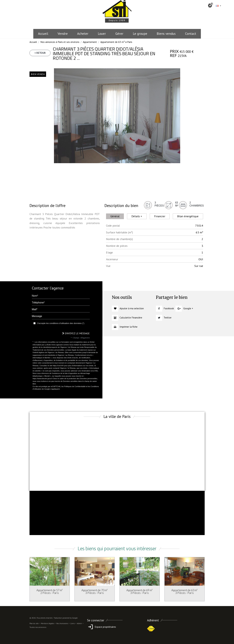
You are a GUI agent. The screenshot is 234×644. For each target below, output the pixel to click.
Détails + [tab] (137, 216)
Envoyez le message (76, 333)
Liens (73, 623)
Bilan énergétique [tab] (188, 216)
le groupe (140, 34)
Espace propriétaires (102, 627)
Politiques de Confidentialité (75, 386)
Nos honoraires (62, 623)
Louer (102, 34)
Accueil (43, 34)
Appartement (90, 42)
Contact (191, 34)
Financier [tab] (160, 216)
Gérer (119, 34)
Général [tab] (115, 216)
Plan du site (34, 623)
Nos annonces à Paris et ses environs (60, 42)
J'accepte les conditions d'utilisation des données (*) (61, 323)
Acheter (83, 34)
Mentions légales (47, 623)
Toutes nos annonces (38, 627)
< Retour (40, 53)
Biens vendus (166, 34)
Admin (79, 623)
